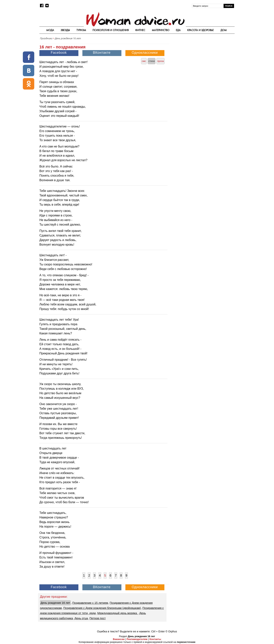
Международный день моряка (118, 613)
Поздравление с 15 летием (90, 603)
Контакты (155, 639)
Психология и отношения (111, 30)
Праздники (46, 38)
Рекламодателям (137, 639)
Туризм (81, 30)
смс (144, 61)
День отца (81, 618)
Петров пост (98, 618)
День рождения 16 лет (68, 38)
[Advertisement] (202, 69)
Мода (50, 30)
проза (160, 61)
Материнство (161, 30)
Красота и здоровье (201, 30)
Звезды (65, 30)
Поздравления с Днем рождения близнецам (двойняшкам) (102, 608)
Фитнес (140, 30)
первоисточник (186, 642)
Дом (224, 30)
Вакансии (119, 639)
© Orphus (171, 631)
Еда (178, 30)
